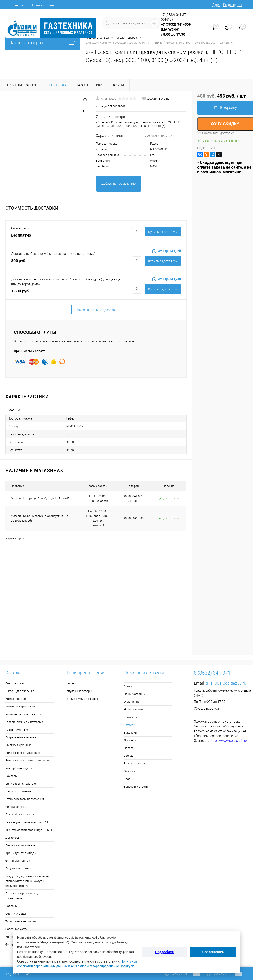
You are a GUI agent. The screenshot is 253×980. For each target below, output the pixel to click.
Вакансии (130, 733)
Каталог (129, 725)
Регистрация (233, 5)
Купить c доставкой (163, 232)
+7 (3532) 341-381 (18, 974)
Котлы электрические (20, 706)
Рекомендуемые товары (81, 699)
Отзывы (129, 771)
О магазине (132, 702)
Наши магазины (44, 5)
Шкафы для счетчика (20, 691)
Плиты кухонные (17, 730)
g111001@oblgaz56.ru (226, 683)
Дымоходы (13, 838)
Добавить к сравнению (118, 184)
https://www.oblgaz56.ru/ (229, 741)
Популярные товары (78, 691)
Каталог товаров (43, 43)
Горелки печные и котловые (24, 722)
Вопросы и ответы (136, 787)
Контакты (130, 717)
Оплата (129, 748)
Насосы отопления (18, 791)
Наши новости (133, 709)
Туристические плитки (21, 921)
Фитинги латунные (18, 861)
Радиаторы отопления (20, 845)
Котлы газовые (16, 699)
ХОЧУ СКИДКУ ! (226, 124)
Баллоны (11, 906)
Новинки (70, 683)
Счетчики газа (15, 683)
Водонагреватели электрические (28, 760)
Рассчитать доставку (215, 133)
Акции (19, 5)
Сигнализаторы (16, 807)
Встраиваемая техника (21, 737)
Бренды (129, 756)
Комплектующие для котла (24, 714)
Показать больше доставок (96, 310)
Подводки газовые (18, 868)
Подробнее (164, 952)
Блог (127, 779)
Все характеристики (159, 135)
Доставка (130, 740)
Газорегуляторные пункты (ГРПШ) (28, 822)
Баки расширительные (21, 784)
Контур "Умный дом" (19, 768)
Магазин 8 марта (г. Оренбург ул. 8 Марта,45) (41, 498)
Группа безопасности (20, 814)
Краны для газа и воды (21, 853)
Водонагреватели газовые (23, 753)
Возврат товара (134, 763)
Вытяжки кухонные (18, 745)
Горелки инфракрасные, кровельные (22, 896)
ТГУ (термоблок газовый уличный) (29, 830)
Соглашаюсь (213, 952)
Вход (216, 5)
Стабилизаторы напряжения (25, 799)
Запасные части (16, 929)
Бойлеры (11, 776)
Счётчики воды (16, 914)
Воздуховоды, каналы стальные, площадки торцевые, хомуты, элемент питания (27, 881)
